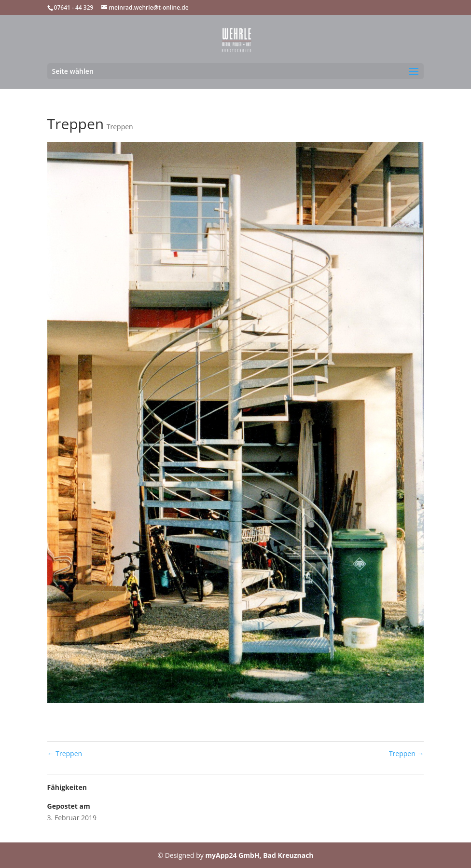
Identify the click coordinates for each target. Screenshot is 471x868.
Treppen (120, 127)
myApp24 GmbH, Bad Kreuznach (259, 855)
